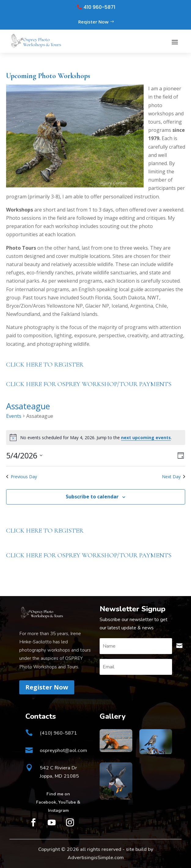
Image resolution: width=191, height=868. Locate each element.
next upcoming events (146, 438)
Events (14, 416)
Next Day (174, 477)
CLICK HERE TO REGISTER (45, 365)
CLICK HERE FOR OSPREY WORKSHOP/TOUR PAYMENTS (89, 384)
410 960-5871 (99, 7)
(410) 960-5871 (58, 733)
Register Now (47, 687)
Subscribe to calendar (92, 497)
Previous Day (22, 477)
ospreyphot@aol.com (63, 750)
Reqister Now (93, 22)
